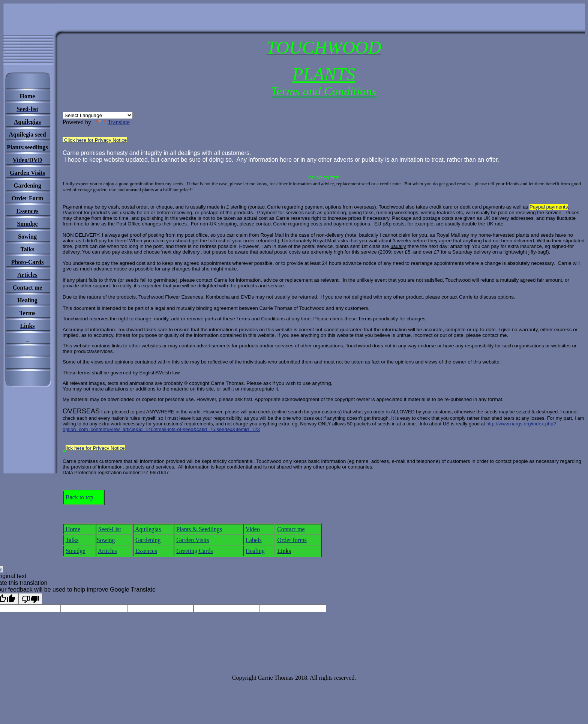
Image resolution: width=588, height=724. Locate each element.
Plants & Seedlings (199, 529)
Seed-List (110, 529)
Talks (72, 540)
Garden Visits (193, 540)
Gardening (148, 540)
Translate (111, 122)
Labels (254, 540)
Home (72, 529)
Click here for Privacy (95, 140)
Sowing (106, 540)
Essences (146, 551)
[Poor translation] (30, 599)
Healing (255, 551)
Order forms (292, 540)
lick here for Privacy (95, 448)
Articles (107, 551)
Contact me (291, 529)
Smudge (75, 551)
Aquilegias (147, 529)
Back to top (79, 497)
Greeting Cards (194, 551)
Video (253, 529)
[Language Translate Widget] (98, 115)
